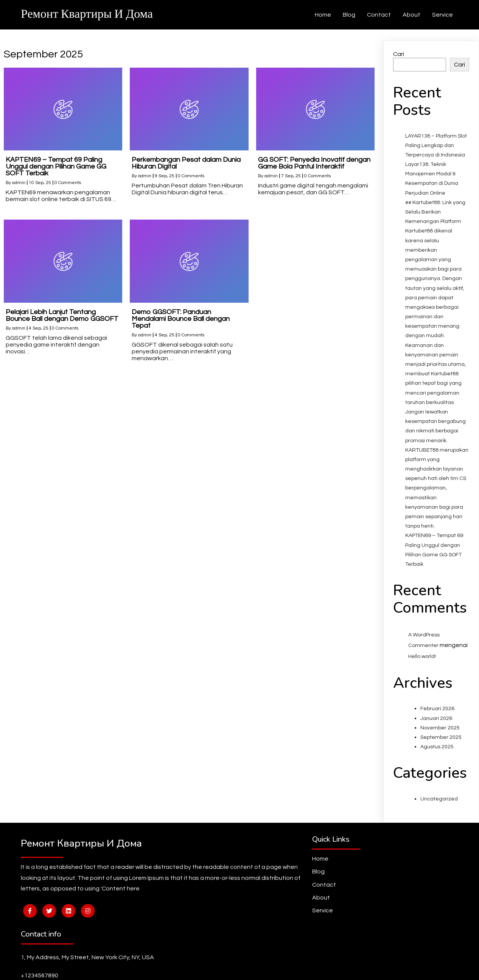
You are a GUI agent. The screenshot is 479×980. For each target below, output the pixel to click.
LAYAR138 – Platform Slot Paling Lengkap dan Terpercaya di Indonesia (436, 159)
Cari (399, 68)
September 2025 (441, 751)
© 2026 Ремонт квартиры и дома (240, 968)
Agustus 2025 (437, 760)
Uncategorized (439, 812)
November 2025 (440, 741)
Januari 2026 (436, 732)
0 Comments (68, 196)
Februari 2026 (437, 722)
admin (19, 196)
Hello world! (422, 670)
